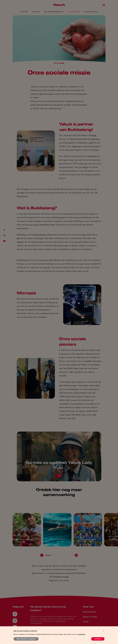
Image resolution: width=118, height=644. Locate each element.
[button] (104, 631)
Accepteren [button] (98, 639)
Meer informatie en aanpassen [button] (26, 639)
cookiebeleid (81, 634)
